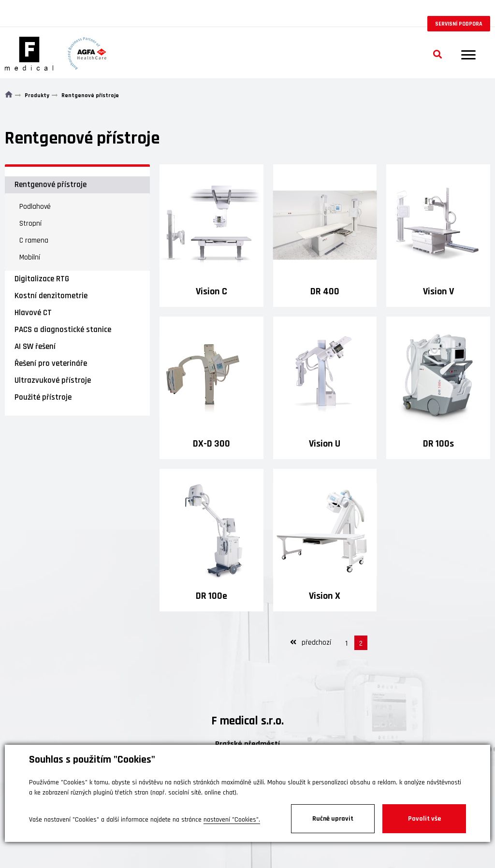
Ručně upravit (333, 819)
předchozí (311, 643)
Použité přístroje (43, 397)
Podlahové (35, 207)
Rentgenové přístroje (51, 185)
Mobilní (30, 257)
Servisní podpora (459, 24)
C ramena (34, 240)
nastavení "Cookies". (232, 820)
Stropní (30, 224)
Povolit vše (424, 819)
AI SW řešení (35, 347)
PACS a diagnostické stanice (63, 330)
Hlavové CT (33, 313)
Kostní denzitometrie (51, 296)
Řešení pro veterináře (51, 363)
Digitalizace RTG (42, 279)
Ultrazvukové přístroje (53, 380)
